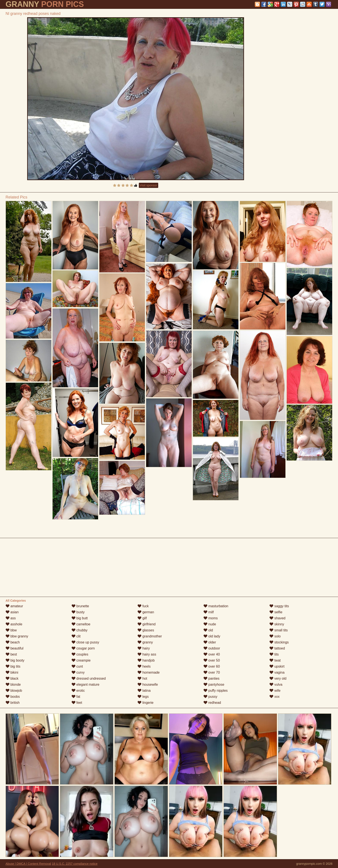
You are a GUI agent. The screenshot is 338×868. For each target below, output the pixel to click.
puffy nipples (216, 691)
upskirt (277, 666)
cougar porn (83, 648)
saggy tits (279, 606)
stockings (279, 642)
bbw (11, 630)
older (210, 642)
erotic (78, 691)
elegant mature (85, 685)
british (13, 703)
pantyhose (214, 685)
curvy (78, 672)
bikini (12, 672)
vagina (277, 672)
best (11, 654)
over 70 (212, 672)
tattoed (277, 648)
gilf (142, 618)
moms (211, 618)
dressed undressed (89, 678)
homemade (149, 672)
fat (76, 697)
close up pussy (85, 642)
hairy (144, 648)
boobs (13, 697)
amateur (14, 606)
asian (12, 612)
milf (209, 612)
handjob (146, 660)
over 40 (212, 654)
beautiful (15, 648)
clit (76, 636)
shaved (277, 618)
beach (13, 642)
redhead (212, 703)
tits (274, 654)
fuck (143, 606)
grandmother (150, 636)
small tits (279, 630)
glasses (146, 630)
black (12, 678)
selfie (276, 612)
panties (211, 678)
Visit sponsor (149, 185)
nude (210, 624)
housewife (148, 685)
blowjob (14, 691)
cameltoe (81, 624)
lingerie (146, 703)
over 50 (212, 660)
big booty (15, 660)
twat (275, 660)
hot (142, 678)
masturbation (216, 606)
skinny (277, 624)
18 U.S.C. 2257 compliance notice (75, 864)
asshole (14, 624)
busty (78, 612)
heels (144, 666)
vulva (276, 685)
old (208, 630)
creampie (81, 660)
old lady (212, 636)
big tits (13, 666)
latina (144, 691)
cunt (77, 666)
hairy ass (147, 654)
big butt (80, 618)
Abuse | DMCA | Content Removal (28, 864)
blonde (13, 685)
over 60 (212, 666)
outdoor (212, 648)
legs (143, 697)
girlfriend (147, 624)
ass (11, 618)
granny (145, 642)
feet (77, 703)
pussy (210, 697)
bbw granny (17, 636)
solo (275, 636)
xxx (274, 697)
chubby (80, 630)
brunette (80, 606)
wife (275, 691)
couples (80, 654)
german (146, 612)
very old (278, 678)
